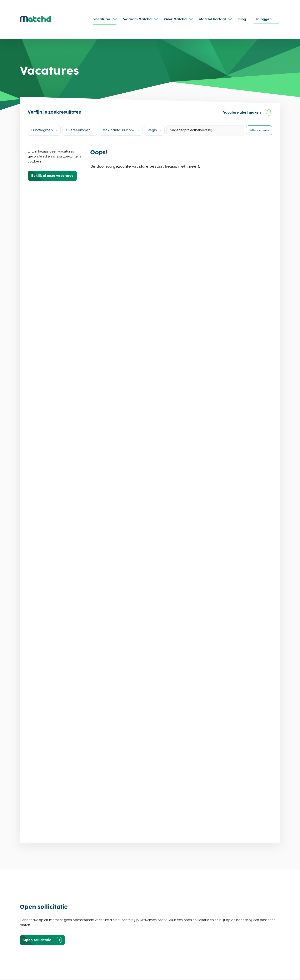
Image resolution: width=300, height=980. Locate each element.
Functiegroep (42, 130)
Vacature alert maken (248, 113)
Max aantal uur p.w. (119, 130)
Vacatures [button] (102, 19)
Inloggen (264, 19)
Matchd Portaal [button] (212, 19)
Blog (242, 19)
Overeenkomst (78, 130)
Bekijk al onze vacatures (52, 176)
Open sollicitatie (42, 940)
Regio (152, 130)
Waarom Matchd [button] (137, 19)
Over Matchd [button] (175, 19)
